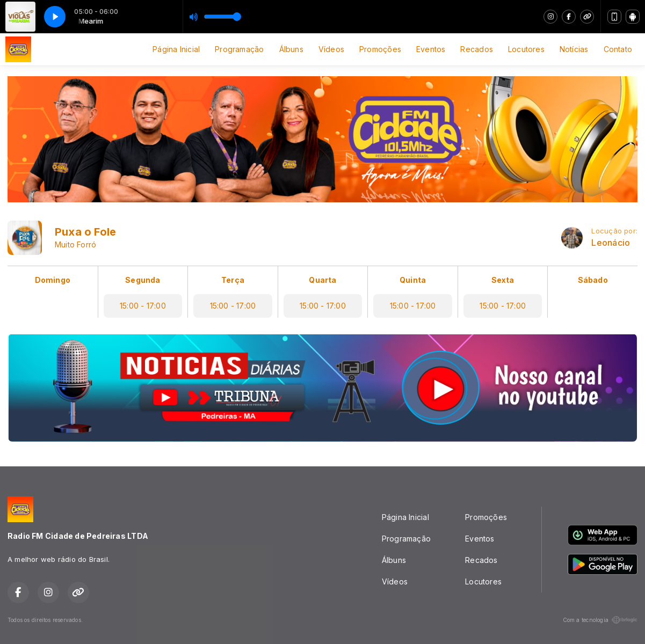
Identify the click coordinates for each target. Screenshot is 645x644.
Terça (233, 280)
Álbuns (291, 49)
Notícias (574, 49)
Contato (618, 49)
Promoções (380, 49)
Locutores (526, 49)
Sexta (503, 280)
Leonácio (611, 243)
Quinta (413, 280)
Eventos (431, 49)
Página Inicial (176, 49)
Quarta (322, 280)
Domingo (53, 280)
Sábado (593, 280)
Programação (239, 49)
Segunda (143, 280)
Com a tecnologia (600, 620)
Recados (476, 49)
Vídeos (331, 49)
